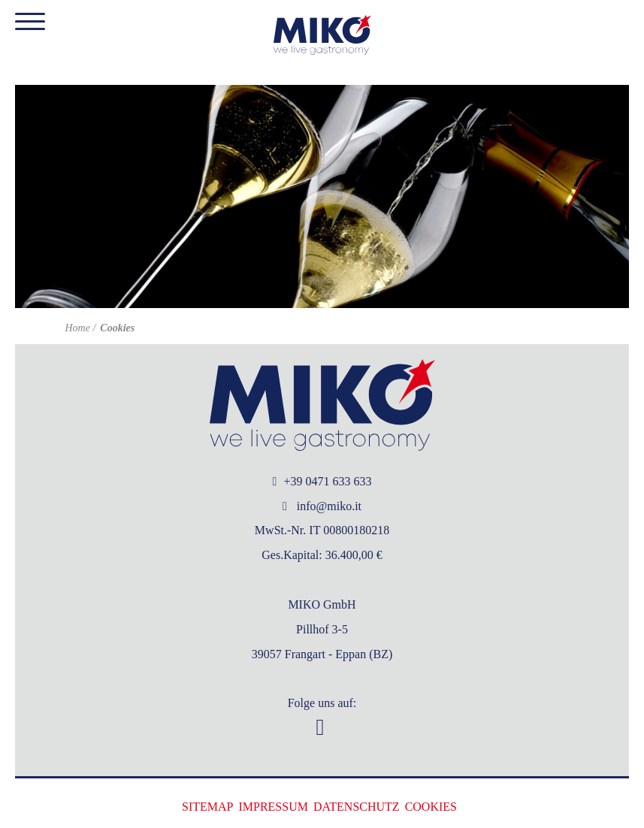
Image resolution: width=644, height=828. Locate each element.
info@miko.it (322, 506)
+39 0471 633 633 (322, 481)
